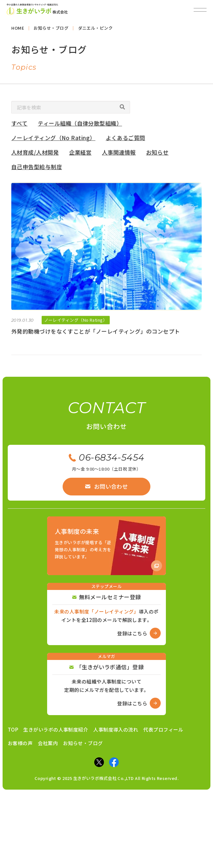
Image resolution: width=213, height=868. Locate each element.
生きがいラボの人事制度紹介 (56, 729)
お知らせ (157, 154)
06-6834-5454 (106, 457)
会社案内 (48, 743)
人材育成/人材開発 (35, 154)
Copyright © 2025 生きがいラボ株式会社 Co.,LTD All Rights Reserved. (107, 778)
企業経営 (80, 154)
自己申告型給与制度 (37, 168)
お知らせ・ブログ (83, 743)
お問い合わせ (107, 486)
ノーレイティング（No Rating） (53, 139)
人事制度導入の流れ (116, 729)
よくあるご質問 (126, 139)
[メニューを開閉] (200, 10)
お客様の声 (20, 743)
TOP (13, 729)
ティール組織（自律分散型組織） (80, 125)
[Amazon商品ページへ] (107, 546)
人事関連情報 (119, 154)
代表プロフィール (163, 729)
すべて (19, 125)
